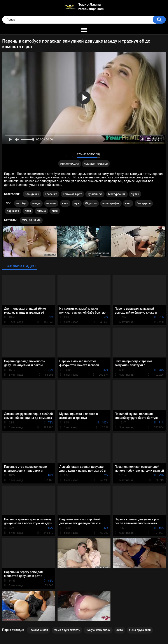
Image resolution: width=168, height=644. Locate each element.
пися (55, 211)
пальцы (51, 203)
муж (77, 203)
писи (28, 211)
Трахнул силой (38, 630)
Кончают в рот (72, 194)
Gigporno (91, 203)
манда (37, 203)
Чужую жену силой (98, 630)
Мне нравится (67, 155)
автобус (21, 203)
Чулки (135, 194)
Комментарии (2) (96, 164)
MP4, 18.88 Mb (31, 220)
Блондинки (32, 194)
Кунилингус (95, 194)
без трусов (144, 203)
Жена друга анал (140, 630)
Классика (51, 194)
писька (41, 211)
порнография (111, 203)
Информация (70, 164)
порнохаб (13, 211)
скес (128, 203)
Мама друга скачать (67, 630)
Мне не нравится (73, 155)
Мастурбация (117, 194)
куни (65, 203)
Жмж (120, 630)
